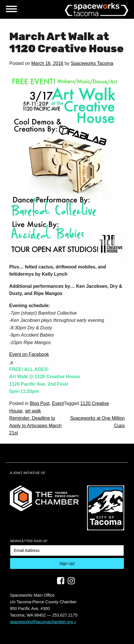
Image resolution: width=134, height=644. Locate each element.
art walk (33, 411)
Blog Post (39, 403)
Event (58, 403)
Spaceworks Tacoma (92, 63)
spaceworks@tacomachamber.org (41, 622)
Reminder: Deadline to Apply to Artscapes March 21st (35, 425)
